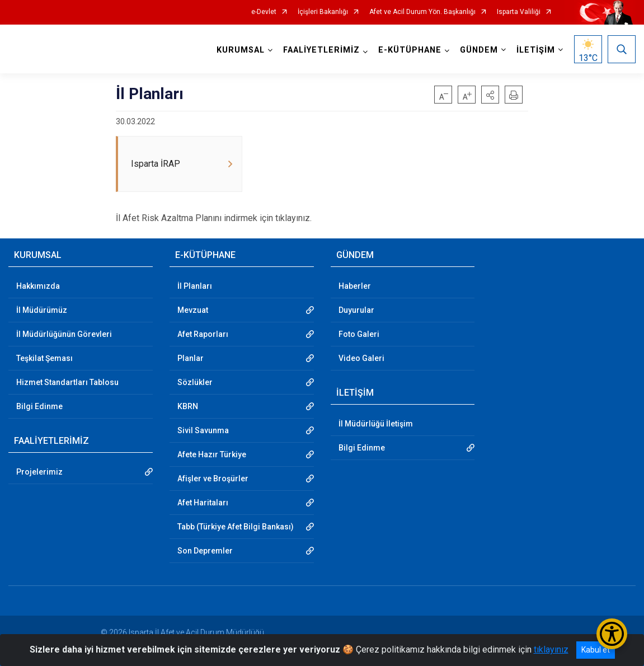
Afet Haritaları (203, 503)
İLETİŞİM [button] (536, 50)
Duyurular (356, 310)
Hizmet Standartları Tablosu (67, 382)
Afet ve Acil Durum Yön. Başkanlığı (422, 12)
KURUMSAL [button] (241, 50)
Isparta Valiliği (519, 12)
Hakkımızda (38, 286)
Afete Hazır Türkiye (212, 454)
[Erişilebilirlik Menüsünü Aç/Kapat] (612, 634)
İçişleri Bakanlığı (323, 12)
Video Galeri (361, 358)
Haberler (355, 286)
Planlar (191, 358)
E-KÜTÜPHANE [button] (410, 50)
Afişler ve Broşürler (213, 479)
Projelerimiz (39, 472)
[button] (490, 95)
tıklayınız (551, 649)
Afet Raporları (203, 334)
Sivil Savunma (203, 430)
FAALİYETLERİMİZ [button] (321, 50)
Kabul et (596, 650)
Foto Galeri (359, 334)
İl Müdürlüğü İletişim (376, 424)
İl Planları (195, 286)
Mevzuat (193, 310)
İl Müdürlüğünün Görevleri (64, 334)
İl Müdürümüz (42, 310)
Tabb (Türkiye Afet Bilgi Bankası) (236, 527)
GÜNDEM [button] (479, 50)
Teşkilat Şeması (44, 358)
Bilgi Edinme (39, 406)
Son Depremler (205, 551)
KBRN (188, 406)
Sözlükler (195, 382)
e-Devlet (264, 12)
